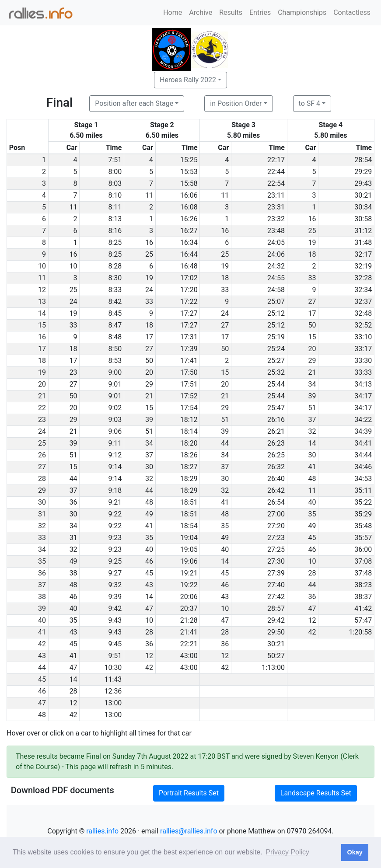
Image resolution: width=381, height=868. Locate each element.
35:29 (363, 514)
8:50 (115, 349)
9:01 (115, 384)
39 (312, 396)
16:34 (189, 242)
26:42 (276, 490)
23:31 (276, 207)
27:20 (276, 526)
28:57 (276, 608)
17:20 (189, 290)
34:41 (363, 443)
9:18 (115, 490)
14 (312, 443)
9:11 (115, 443)
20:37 (189, 608)
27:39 (276, 573)
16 (312, 219)
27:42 (276, 597)
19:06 (189, 561)
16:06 (189, 195)
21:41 (189, 632)
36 (73, 502)
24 (149, 290)
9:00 (115, 372)
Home (173, 12)
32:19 (363, 266)
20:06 (189, 597)
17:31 (189, 337)
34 (312, 384)
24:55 (276, 278)
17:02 (189, 278)
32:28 (363, 278)
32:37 (363, 302)
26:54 (276, 502)
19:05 (189, 549)
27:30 (276, 561)
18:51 (189, 502)
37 (312, 420)
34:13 (363, 384)
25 (312, 231)
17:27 (189, 313)
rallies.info (102, 831)
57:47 (363, 620)
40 (312, 502)
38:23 (363, 585)
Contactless (352, 12)
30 (312, 455)
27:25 (276, 549)
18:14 (189, 431)
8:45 (115, 313)
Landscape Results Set (316, 793)
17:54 (189, 408)
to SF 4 (309, 103)
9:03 (115, 420)
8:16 (115, 231)
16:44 (189, 254)
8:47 (115, 325)
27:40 (276, 585)
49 (149, 514)
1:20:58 (360, 632)
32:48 (363, 313)
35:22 (363, 502)
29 (312, 361)
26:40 (276, 479)
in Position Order (236, 103)
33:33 (363, 372)
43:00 (189, 656)
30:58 (363, 219)
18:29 (189, 479)
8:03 (115, 183)
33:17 (363, 349)
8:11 (115, 207)
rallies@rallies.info (189, 831)
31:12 (363, 231)
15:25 (189, 160)
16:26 (189, 219)
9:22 (115, 514)
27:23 (276, 538)
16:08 (189, 207)
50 (312, 325)
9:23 (115, 538)
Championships (302, 12)
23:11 (276, 195)
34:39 (363, 431)
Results (231, 12)
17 (312, 313)
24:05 (276, 242)
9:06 (115, 431)
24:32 (276, 266)
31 (73, 538)
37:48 (363, 573)
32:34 (363, 290)
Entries (260, 12)
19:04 (189, 538)
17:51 (189, 384)
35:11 (363, 490)
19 (312, 242)
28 (312, 573)
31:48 (363, 242)
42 (312, 632)
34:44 (363, 455)
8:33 (115, 290)
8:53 (115, 361)
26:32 (276, 467)
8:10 (115, 195)
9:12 (115, 455)
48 (312, 479)
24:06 (276, 254)
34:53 (363, 479)
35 (312, 514)
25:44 (276, 384)
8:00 (115, 172)
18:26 (189, 455)
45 (312, 538)
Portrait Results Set (189, 793)
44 (225, 443)
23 (73, 372)
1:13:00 (273, 668)
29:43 (363, 183)
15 (312, 337)
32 (312, 431)
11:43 (113, 679)
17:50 (189, 372)
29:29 (363, 172)
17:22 (189, 302)
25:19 (276, 337)
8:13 (115, 219)
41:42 (363, 608)
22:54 (276, 183)
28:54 (363, 160)
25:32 (276, 372)
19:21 (189, 573)
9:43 (115, 620)
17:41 (189, 361)
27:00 (276, 514)
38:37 (363, 597)
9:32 (115, 585)
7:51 (115, 160)
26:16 (276, 420)
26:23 (276, 443)
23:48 (276, 231)
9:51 (115, 656)
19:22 (189, 585)
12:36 (113, 691)
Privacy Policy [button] (287, 852)
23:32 (276, 219)
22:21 (189, 644)
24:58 (276, 290)
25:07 (276, 302)
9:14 (115, 467)
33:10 (363, 337)
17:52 (189, 396)
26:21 (276, 431)
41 (312, 467)
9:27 (115, 573)
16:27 (189, 231)
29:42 (276, 620)
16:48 (189, 266)
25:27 (276, 361)
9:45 (115, 644)
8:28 (115, 266)
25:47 (276, 408)
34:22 (363, 420)
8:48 (115, 337)
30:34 (363, 207)
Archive (201, 12)
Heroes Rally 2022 (188, 80)
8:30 (115, 278)
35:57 (363, 538)
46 (312, 549)
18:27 (189, 467)
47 (149, 608)
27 (312, 302)
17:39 (189, 349)
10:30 (113, 668)
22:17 (276, 160)
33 (312, 278)
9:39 (115, 597)
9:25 (115, 561)
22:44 (276, 172)
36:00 (363, 549)
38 (73, 573)
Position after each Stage (134, 103)
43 (149, 585)
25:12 (276, 313)
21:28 (189, 620)
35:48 (363, 526)
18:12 (189, 420)
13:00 (113, 703)
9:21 (115, 502)
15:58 (189, 183)
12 (312, 620)
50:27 (276, 656)
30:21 (363, 195)
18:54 (189, 526)
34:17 (363, 396)
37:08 (363, 561)
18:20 (189, 443)
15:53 (189, 172)
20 (312, 349)
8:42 (115, 302)
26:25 (276, 455)
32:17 (363, 254)
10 (73, 266)
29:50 (276, 632)
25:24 (276, 349)
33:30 (363, 361)
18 (312, 254)
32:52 (363, 325)
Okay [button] (355, 852)
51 (312, 408)
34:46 (363, 467)
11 (149, 195)
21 (312, 372)
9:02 (115, 408)
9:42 (115, 608)
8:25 (115, 242)
